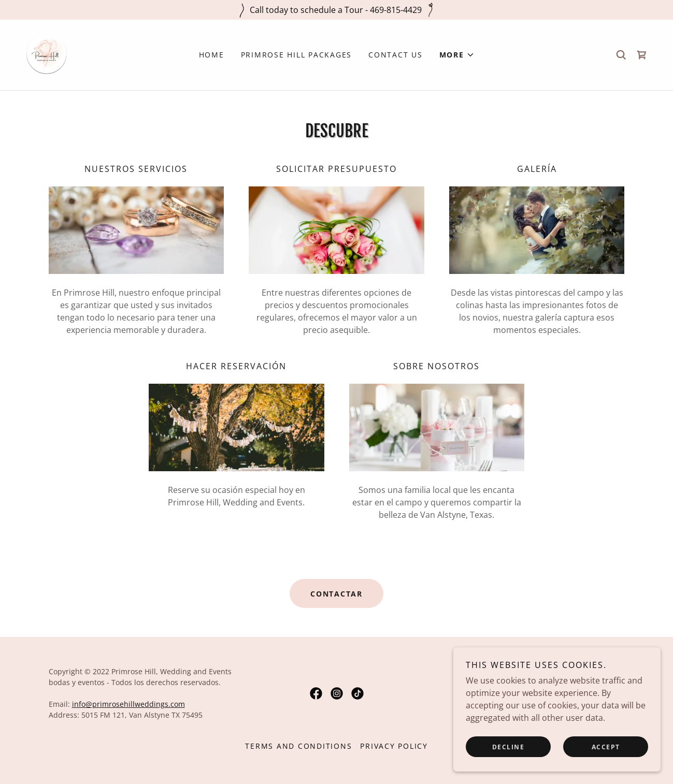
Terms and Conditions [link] (298, 746)
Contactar (336, 594)
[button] (457, 55)
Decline (509, 747)
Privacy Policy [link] (394, 746)
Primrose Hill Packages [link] (297, 55)
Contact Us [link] (396, 55)
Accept (606, 747)
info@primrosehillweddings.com (128, 704)
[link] (48, 54)
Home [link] (212, 55)
